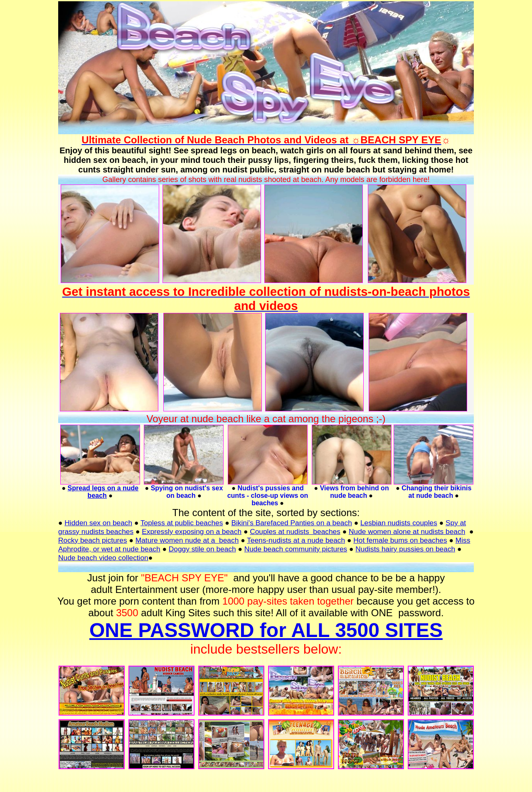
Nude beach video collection (103, 558)
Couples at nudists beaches (295, 531)
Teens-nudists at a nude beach (296, 540)
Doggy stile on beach (202, 549)
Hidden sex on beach (98, 523)
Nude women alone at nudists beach (407, 531)
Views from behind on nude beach (355, 492)
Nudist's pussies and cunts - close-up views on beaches (268, 496)
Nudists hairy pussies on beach (405, 549)
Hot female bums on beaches (400, 540)
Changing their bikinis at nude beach (436, 492)
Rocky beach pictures (93, 540)
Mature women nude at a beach (187, 540)
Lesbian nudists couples (399, 523)
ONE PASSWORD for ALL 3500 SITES (266, 630)
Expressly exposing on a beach (192, 531)
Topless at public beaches (182, 523)
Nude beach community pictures (296, 549)
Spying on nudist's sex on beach (187, 492)
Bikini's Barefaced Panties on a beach (291, 523)
